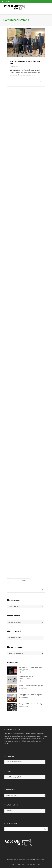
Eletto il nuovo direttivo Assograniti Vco (26, 62)
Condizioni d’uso (31, 864)
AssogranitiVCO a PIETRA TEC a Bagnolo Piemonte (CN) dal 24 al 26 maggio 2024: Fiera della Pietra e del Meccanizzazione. (32, 704)
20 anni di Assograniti (26, 677)
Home (13, 864)
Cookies (24, 864)
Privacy (18, 864)
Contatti (38, 864)
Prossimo (26, 581)
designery (32, 859)
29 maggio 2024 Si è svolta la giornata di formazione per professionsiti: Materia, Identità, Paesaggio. (32, 695)
